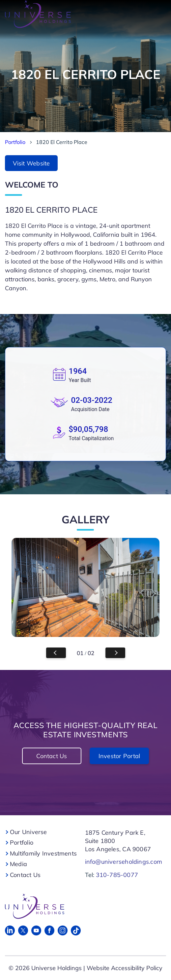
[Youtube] (36, 930)
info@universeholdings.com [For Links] (124, 862)
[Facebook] (49, 930)
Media (18, 864)
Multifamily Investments (43, 853)
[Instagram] (63, 930)
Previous (56, 653)
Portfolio (15, 142)
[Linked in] (10, 930)
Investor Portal (119, 756)
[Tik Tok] (76, 930)
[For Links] (84, 906)
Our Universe (28, 832)
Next (115, 653)
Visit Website (31, 163)
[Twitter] (23, 930)
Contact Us (52, 756)
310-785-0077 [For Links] (117, 875)
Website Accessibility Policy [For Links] (125, 968)
